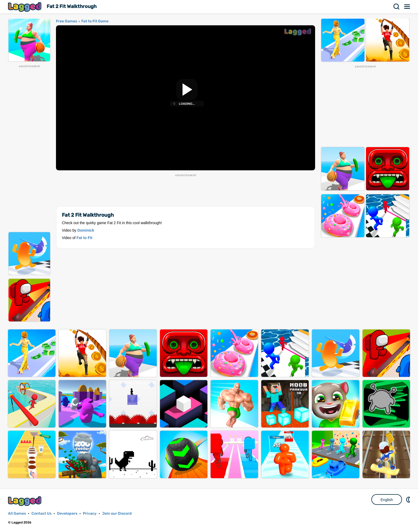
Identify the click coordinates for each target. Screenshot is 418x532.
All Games (17, 513)
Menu (407, 7)
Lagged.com (25, 501)
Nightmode (409, 499)
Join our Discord (117, 513)
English (387, 500)
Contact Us (41, 513)
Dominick (86, 230)
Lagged (25, 7)
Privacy (90, 513)
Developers (67, 513)
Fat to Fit (84, 238)
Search (397, 7)
